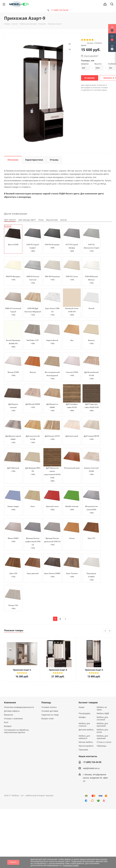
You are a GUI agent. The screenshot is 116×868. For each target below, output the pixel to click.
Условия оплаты (49, 707)
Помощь (46, 702)
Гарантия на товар (50, 715)
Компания (10, 702)
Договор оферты (12, 711)
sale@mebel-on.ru (91, 768)
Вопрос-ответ (48, 719)
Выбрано (8, 226)
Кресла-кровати (86, 746)
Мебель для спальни (84, 725)
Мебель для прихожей (102, 725)
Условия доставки (50, 711)
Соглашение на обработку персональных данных (16, 731)
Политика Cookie (71, 865)
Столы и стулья (104, 742)
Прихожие (83, 750)
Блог (6, 722)
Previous (105, 631)
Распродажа (84, 713)
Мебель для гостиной (102, 718)
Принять (13, 862)
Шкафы (82, 717)
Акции (81, 707)
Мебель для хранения (102, 737)
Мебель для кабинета (84, 737)
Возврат (8, 726)
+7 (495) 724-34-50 (60, 10)
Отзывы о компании (13, 719)
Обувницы (102, 746)
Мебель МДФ (103, 713)
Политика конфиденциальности (19, 707)
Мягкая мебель (86, 742)
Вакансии (8, 715)
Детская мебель (86, 730)
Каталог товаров (88, 702)
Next (110, 631)
